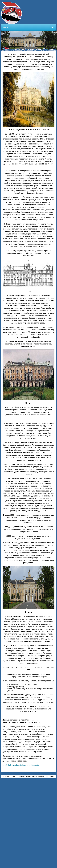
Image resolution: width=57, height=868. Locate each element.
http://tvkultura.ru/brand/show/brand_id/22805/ (21, 765)
